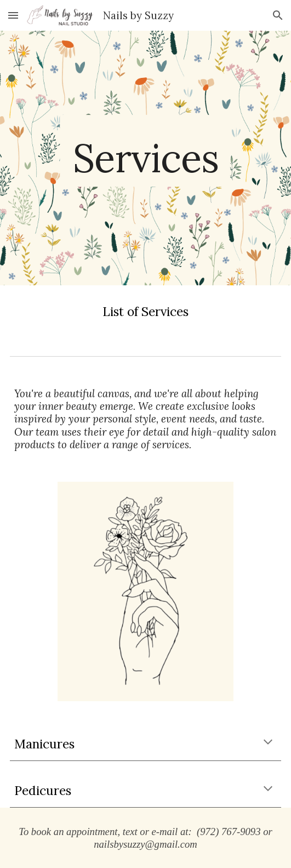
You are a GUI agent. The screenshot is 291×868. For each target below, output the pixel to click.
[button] (13, 15)
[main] (145, 158)
